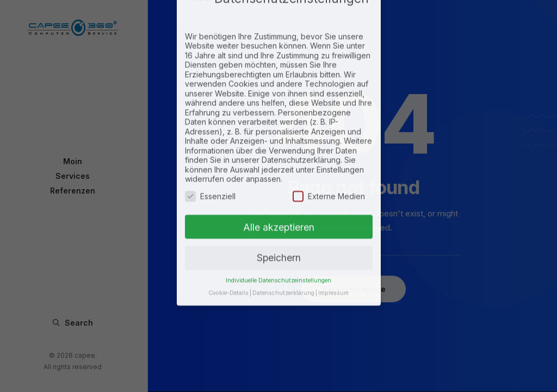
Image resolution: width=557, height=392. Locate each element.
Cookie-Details (228, 246)
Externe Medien (329, 149)
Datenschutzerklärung (283, 246)
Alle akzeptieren (279, 180)
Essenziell (210, 149)
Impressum (333, 246)
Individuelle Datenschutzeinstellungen (278, 234)
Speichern (279, 211)
